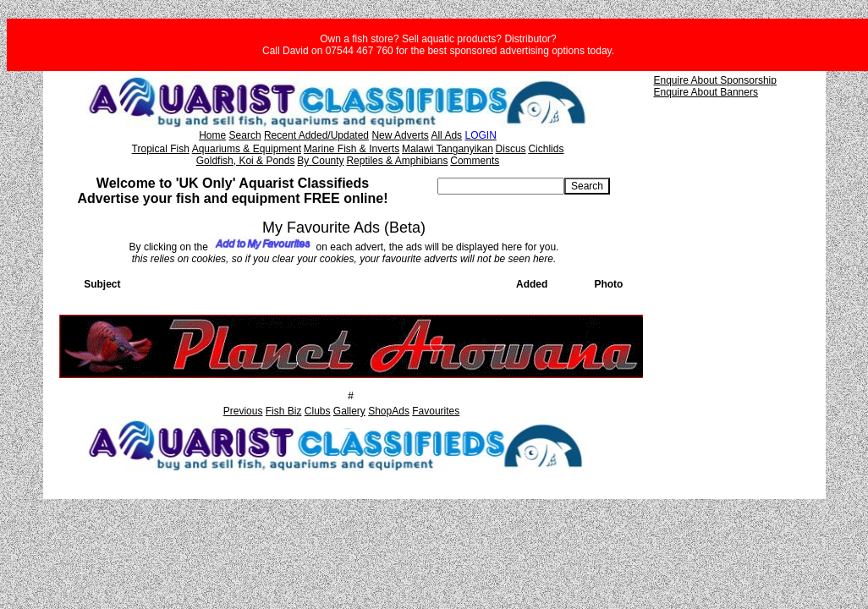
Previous (243, 411)
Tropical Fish (161, 149)
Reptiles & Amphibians (397, 161)
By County (320, 161)
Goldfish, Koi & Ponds (246, 161)
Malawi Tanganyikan (448, 149)
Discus (511, 149)
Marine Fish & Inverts (352, 149)
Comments (475, 161)
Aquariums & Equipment (247, 149)
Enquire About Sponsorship (715, 80)
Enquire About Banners (706, 92)
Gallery (349, 411)
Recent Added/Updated (316, 135)
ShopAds (389, 411)
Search (245, 135)
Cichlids (546, 149)
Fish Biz (284, 411)
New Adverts (400, 135)
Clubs (318, 411)
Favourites (436, 411)
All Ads (446, 135)
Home (212, 135)
